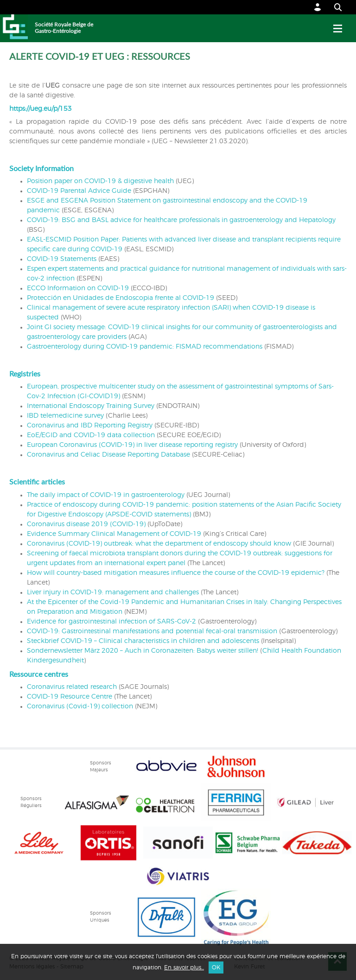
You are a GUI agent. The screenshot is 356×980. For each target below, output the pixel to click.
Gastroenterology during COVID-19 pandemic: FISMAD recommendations (145, 347)
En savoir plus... (184, 967)
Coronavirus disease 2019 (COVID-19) (86, 524)
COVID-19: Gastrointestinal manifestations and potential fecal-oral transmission (152, 631)
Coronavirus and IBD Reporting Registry (90, 426)
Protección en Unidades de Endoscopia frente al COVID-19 (121, 298)
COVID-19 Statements (62, 259)
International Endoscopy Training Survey (91, 406)
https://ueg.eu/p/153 (41, 109)
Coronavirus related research (72, 687)
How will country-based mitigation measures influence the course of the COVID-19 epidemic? (176, 573)
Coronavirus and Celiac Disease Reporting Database (108, 455)
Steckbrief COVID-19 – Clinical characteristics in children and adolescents (143, 641)
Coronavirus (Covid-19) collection (80, 706)
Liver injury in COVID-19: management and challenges (113, 592)
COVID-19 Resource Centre (70, 697)
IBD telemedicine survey (65, 416)
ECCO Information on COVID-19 (78, 288)
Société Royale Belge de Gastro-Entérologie (64, 28)
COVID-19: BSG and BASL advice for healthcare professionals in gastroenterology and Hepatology (181, 220)
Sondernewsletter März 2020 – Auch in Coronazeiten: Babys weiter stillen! (143, 651)
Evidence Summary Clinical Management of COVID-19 (114, 534)
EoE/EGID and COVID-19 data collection (91, 435)
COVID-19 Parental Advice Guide (79, 191)
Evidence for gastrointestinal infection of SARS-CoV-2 (111, 622)
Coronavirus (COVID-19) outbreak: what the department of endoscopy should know (159, 544)
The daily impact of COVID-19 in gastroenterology (106, 495)
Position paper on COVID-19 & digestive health (101, 181)
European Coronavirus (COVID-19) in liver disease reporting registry (132, 445)
